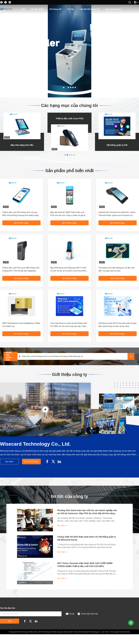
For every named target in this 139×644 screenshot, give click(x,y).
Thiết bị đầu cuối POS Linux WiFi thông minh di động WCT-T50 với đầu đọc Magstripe (21, 269)
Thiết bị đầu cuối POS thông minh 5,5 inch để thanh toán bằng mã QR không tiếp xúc (52, 356)
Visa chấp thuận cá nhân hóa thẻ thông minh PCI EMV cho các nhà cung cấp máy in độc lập (69, 325)
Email (70, 614)
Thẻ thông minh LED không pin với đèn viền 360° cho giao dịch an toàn (117, 269)
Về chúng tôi (55, 9)
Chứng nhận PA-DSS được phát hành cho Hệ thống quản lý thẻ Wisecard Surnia (87, 538)
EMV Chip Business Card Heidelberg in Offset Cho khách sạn (21, 325)
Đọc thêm (9, 462)
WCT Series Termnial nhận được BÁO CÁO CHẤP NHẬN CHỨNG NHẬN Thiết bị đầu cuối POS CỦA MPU (85, 565)
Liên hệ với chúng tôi (90, 9)
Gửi (10, 621)
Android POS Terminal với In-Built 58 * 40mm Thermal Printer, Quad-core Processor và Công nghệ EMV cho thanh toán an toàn (117, 214)
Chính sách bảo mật (88, 614)
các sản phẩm (37, 9)
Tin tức (71, 9)
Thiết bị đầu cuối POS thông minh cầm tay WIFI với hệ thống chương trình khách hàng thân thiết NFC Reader (20, 214)
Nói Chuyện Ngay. (113, 9)
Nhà (23, 9)
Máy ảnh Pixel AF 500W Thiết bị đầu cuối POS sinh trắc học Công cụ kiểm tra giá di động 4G (68, 214)
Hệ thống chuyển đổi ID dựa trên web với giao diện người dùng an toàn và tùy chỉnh (118, 325)
